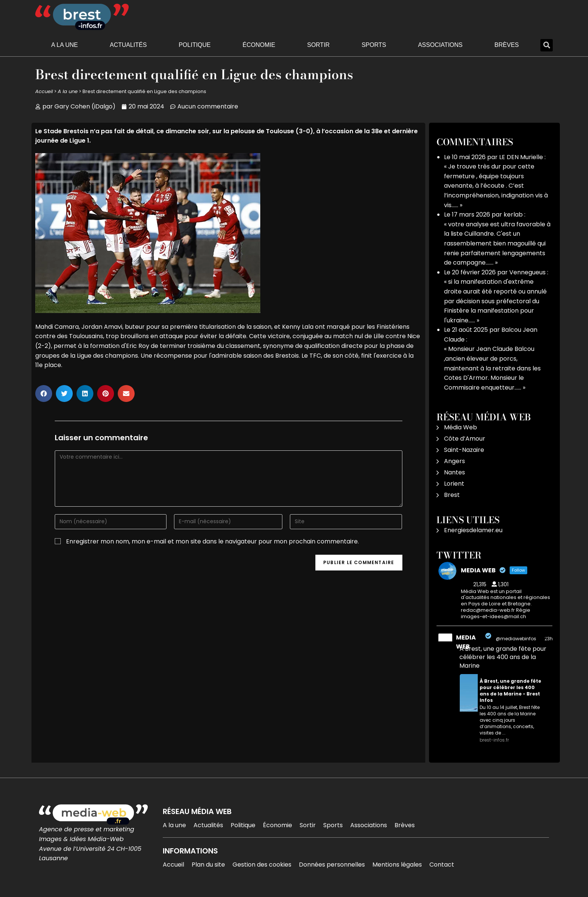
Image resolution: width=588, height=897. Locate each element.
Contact (442, 865)
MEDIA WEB (466, 642)
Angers (454, 461)
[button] (547, 45)
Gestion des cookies (262, 865)
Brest (452, 495)
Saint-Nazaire (464, 450)
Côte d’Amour (465, 439)
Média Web (460, 427)
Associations (440, 45)
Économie (259, 45)
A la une (65, 45)
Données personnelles (332, 865)
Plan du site (208, 865)
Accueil (44, 91)
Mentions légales (397, 865)
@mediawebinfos (516, 639)
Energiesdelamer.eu (473, 530)
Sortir (318, 45)
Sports (374, 45)
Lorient (454, 484)
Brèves (507, 45)
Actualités (128, 45)
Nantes (454, 472)
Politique (194, 45)
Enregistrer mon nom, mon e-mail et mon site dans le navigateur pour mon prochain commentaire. (212, 541)
